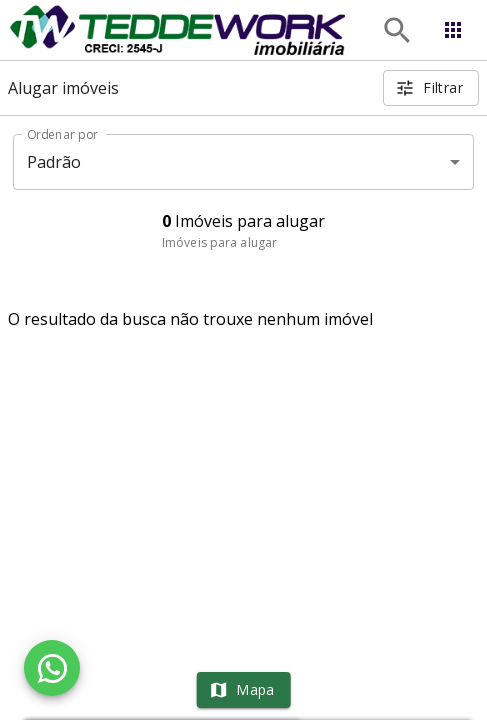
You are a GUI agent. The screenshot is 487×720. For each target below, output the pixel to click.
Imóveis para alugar (219, 242)
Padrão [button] (54, 162)
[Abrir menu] (453, 30)
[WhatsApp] (52, 668)
